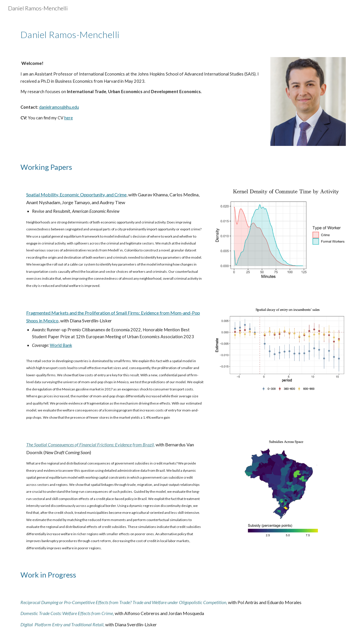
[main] (84, 33)
